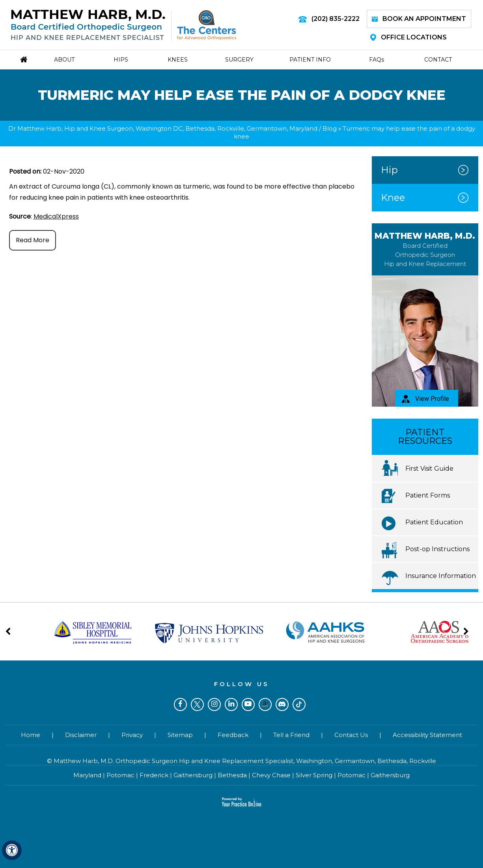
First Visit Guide (429, 469)
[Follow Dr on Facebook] (180, 704)
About (64, 60)
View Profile (425, 399)
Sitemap (180, 735)
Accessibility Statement (427, 735)
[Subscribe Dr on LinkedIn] (231, 704)
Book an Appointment (419, 19)
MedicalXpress (56, 216)
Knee (393, 197)
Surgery (239, 60)
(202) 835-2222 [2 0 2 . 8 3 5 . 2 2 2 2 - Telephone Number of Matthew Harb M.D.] (336, 19)
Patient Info (310, 60)
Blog (330, 128)
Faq (377, 60)
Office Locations (408, 37)
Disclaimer (81, 735)
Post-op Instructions (437, 549)
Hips (121, 60)
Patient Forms (428, 495)
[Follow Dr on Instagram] (214, 704)
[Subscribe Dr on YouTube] (248, 704)
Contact (438, 60)
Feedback (233, 735)
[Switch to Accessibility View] (12, 850)
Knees (178, 60)
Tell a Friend (291, 735)
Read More (33, 240)
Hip (389, 170)
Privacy (132, 735)
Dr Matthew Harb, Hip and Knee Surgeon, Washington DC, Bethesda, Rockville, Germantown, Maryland (163, 128)
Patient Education (434, 522)
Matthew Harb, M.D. (425, 249)
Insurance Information (441, 576)
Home (31, 735)
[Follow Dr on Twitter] (197, 704)
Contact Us (351, 735)
